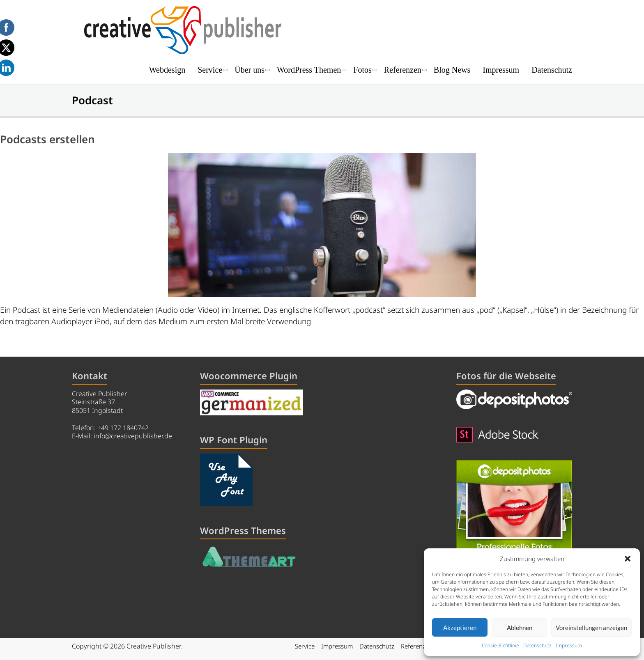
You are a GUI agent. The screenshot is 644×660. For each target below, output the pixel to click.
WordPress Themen (309, 70)
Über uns (250, 70)
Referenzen (403, 70)
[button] (628, 559)
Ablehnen (520, 628)
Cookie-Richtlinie (500, 645)
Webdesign (167, 70)
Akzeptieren (460, 628)
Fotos (362, 70)
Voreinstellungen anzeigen (591, 628)
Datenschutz (537, 645)
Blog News (452, 70)
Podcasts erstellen (47, 139)
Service (210, 70)
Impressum (569, 645)
